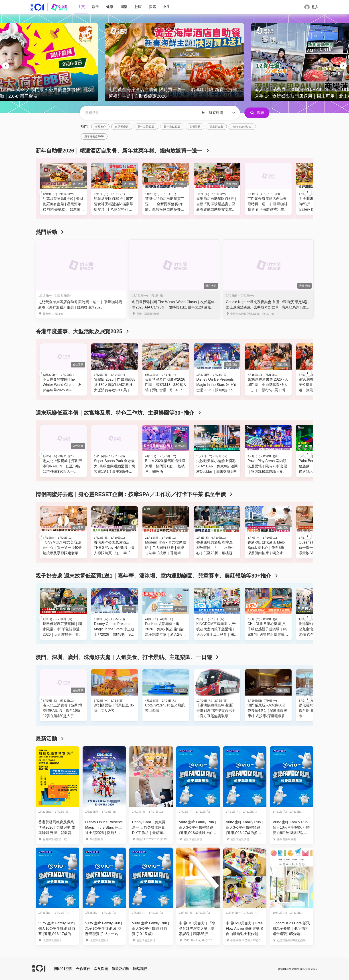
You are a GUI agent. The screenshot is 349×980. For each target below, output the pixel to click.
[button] (223, 113)
